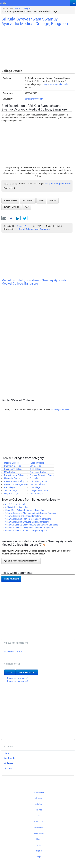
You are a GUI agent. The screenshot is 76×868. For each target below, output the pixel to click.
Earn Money (39, 827)
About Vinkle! (39, 833)
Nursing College (37, 463)
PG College (9, 487)
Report (53, 201)
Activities (39, 804)
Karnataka (58, 84)
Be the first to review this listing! (21, 561)
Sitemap (39, 810)
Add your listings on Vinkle (57, 184)
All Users (39, 798)
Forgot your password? (18, 681)
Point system (39, 792)
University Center (12, 478)
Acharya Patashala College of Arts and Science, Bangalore (32, 525)
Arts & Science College (15, 481)
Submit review (10, 201)
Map (27, 207)
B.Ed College (36, 469)
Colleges (9, 763)
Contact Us (39, 822)
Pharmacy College (12, 466)
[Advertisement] (38, 48)
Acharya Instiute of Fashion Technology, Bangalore (28, 519)
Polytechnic (35, 478)
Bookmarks (10, 758)
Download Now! (13, 652)
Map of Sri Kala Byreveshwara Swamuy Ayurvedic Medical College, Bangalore (34, 282)
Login (39, 845)
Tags (39, 857)
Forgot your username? (18, 678)
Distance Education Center (42, 475)
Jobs (7, 753)
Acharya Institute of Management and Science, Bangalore (31, 513)
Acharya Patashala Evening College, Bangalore (27, 531)
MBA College (10, 472)
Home (39, 839)
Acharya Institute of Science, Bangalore (23, 516)
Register (39, 851)
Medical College (11, 463)
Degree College (11, 494)
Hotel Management (38, 481)
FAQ (39, 816)
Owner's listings (12, 207)
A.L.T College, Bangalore (16, 504)
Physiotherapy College (14, 475)
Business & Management (16, 484)
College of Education (39, 491)
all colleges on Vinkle (61, 410)
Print (41, 201)
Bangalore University (34, 99)
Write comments (11, 579)
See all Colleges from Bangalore (34, 229)
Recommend (28, 201)
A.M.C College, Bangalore (17, 507)
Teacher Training (37, 484)
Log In (10, 672)
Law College (35, 466)
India (66, 84)
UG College (35, 487)
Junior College (11, 491)
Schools (8, 768)
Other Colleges (36, 494)
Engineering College (13, 469)
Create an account (27, 672)
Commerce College (38, 472)
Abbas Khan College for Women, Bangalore (25, 510)
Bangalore (47, 84)
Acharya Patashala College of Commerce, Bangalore (29, 528)
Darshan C (21, 226)
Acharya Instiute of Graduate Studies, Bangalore (27, 522)
